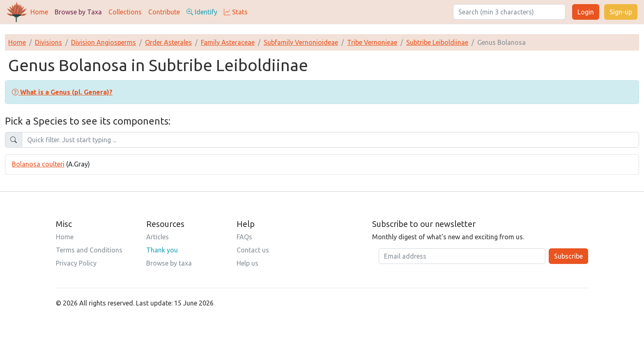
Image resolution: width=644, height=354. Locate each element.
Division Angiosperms (103, 42)
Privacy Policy (76, 263)
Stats (236, 12)
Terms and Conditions (89, 250)
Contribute (164, 12)
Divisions (48, 42)
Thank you (162, 250)
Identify (202, 12)
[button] (62, 92)
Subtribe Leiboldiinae (437, 42)
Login (586, 12)
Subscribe (568, 256)
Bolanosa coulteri (38, 164)
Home (39, 12)
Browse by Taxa (78, 12)
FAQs (244, 237)
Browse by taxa (169, 263)
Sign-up (621, 12)
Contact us (253, 250)
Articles (158, 237)
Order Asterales (168, 42)
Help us (247, 263)
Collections (125, 12)
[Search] (509, 12)
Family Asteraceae (228, 42)
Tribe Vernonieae (372, 42)
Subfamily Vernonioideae (301, 42)
